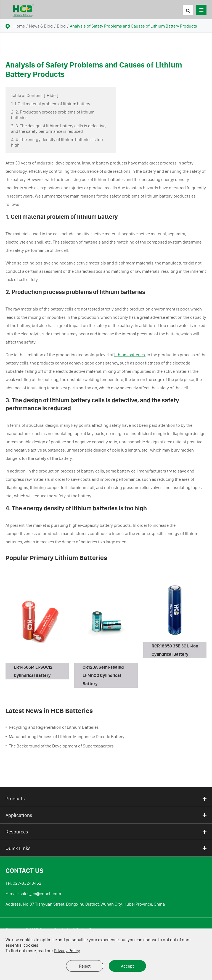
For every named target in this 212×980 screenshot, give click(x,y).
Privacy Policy (67, 951)
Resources (106, 832)
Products (106, 799)
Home (19, 26)
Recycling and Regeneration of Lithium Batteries (54, 727)
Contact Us (24, 870)
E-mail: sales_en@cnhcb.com (33, 893)
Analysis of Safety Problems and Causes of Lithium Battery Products (133, 26)
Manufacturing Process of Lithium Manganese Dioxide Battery (67, 736)
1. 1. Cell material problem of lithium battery (51, 104)
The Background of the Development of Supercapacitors (61, 746)
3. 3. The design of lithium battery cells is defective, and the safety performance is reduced (59, 128)
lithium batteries (130, 355)
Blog (61, 26)
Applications (106, 815)
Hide (51, 95)
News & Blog (41, 26)
